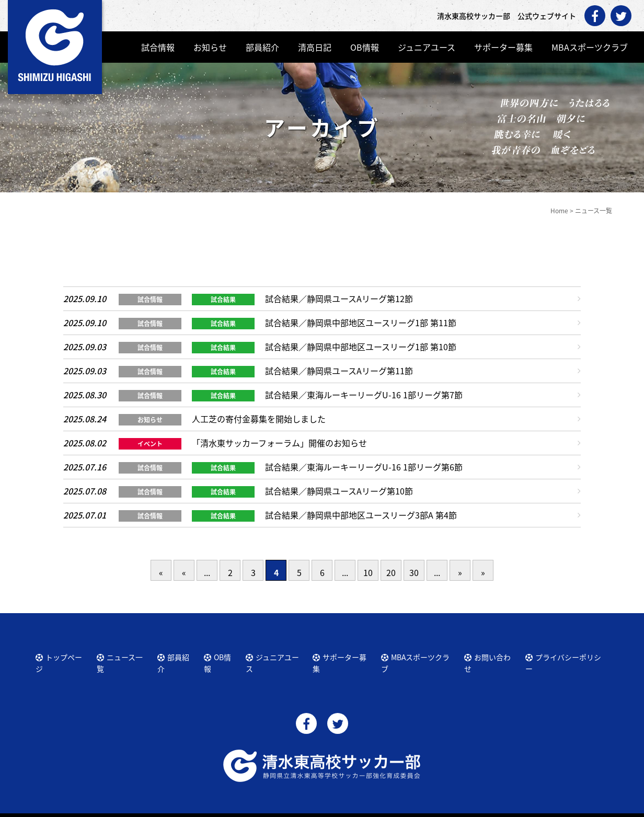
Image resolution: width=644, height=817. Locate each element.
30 (414, 572)
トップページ (63, 655)
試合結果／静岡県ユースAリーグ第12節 (339, 298)
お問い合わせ (492, 655)
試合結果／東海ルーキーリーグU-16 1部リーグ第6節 (364, 467)
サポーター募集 (503, 47)
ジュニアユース (427, 47)
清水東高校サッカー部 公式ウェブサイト (331, 808)
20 (391, 572)
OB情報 (365, 47)
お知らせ (210, 47)
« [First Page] (161, 572)
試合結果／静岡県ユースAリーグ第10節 (339, 491)
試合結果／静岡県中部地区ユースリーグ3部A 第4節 (361, 515)
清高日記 (315, 47)
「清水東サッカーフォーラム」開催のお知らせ (279, 443)
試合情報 (158, 47)
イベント (150, 444)
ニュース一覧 (124, 655)
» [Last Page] (483, 572)
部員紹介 (262, 47)
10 (368, 572)
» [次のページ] (460, 572)
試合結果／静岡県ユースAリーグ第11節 (339, 371)
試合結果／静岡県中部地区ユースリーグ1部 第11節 (361, 323)
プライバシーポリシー (566, 655)
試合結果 (223, 300)
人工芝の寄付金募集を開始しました (259, 419)
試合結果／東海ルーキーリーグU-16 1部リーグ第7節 (364, 395)
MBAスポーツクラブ (590, 47)
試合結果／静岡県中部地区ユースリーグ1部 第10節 (361, 347)
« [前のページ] (184, 572)
